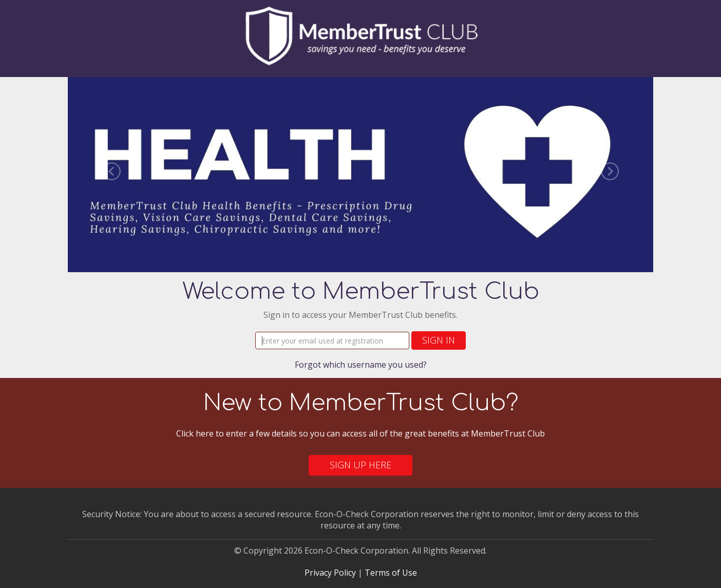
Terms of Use (391, 573)
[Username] (332, 340)
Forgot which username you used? (361, 365)
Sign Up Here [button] (360, 465)
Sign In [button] (439, 340)
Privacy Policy (330, 573)
